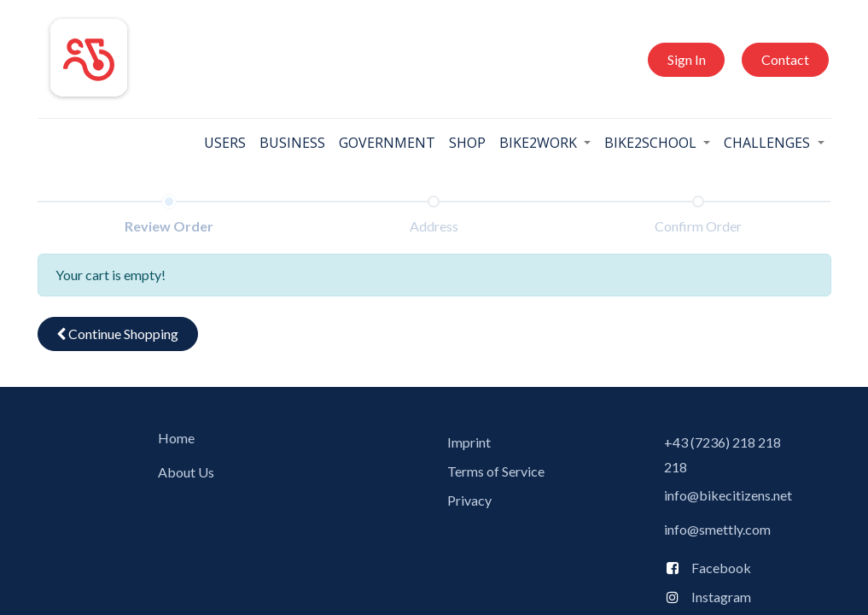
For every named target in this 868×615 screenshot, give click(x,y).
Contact (785, 59)
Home (176, 438)
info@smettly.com (717, 529)
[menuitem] (225, 143)
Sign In (687, 59)
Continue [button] (117, 334)
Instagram (721, 597)
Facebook (717, 568)
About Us (186, 472)
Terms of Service (496, 471)
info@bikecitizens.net (728, 495)
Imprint (469, 442)
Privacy (469, 500)
